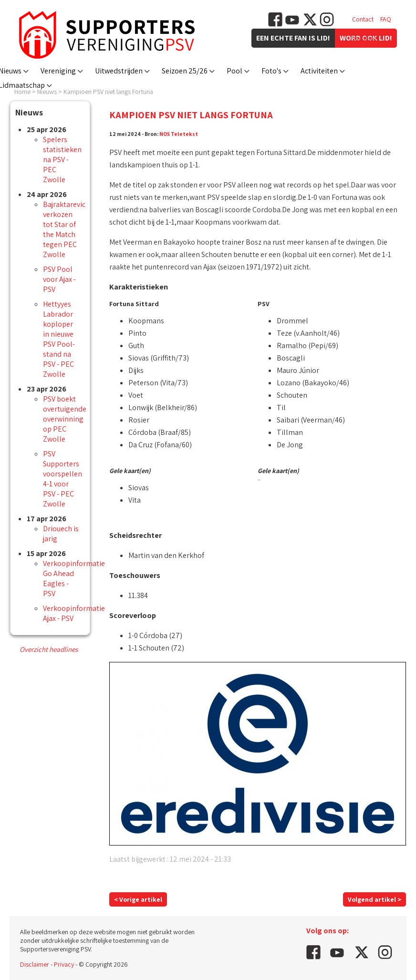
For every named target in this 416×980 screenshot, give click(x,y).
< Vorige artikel (138, 899)
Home (22, 92)
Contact (363, 19)
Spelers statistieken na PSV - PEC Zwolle (62, 160)
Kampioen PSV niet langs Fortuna (108, 92)
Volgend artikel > (374, 899)
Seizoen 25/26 (185, 71)
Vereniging (58, 71)
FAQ (386, 19)
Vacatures (366, 38)
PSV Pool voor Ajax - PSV (59, 279)
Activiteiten (319, 71)
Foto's (271, 71)
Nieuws (47, 92)
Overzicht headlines (49, 649)
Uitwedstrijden (119, 71)
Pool (234, 71)
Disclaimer (35, 964)
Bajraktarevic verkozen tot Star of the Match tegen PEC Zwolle (64, 229)
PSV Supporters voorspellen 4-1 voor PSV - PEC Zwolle (62, 479)
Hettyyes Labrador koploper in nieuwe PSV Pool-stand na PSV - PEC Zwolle (59, 339)
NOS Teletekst (179, 134)
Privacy (64, 964)
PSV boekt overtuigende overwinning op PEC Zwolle (65, 419)
